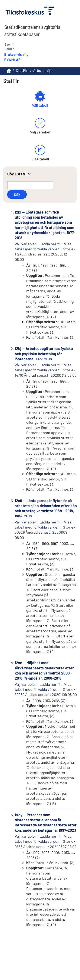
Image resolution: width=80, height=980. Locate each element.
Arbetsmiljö (43, 70)
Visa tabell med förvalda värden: (43, 367)
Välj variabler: (26, 244)
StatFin (22, 70)
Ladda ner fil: (51, 244)
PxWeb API (13, 60)
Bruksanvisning (16, 54)
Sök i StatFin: (19, 174)
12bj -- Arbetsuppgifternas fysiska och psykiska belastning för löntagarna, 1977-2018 (44, 354)
